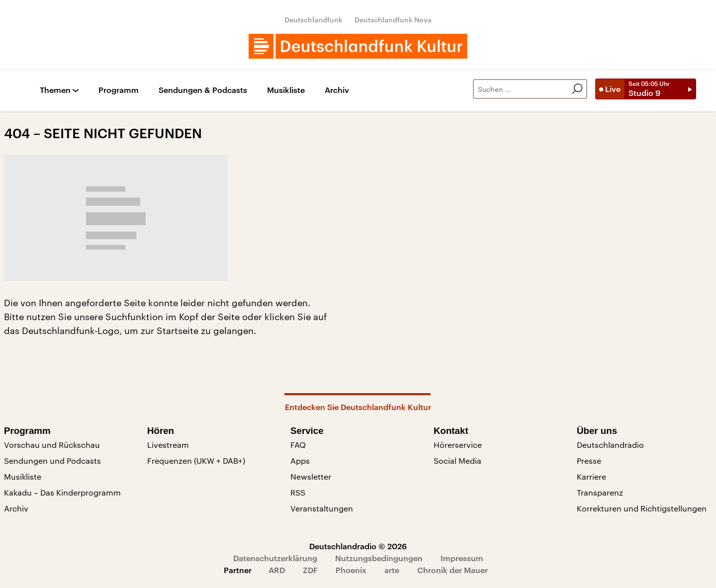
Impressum (462, 558)
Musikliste (286, 90)
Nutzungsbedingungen (379, 558)
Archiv (337, 90)
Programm (119, 90)
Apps (300, 461)
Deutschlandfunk (313, 20)
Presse (589, 461)
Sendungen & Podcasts (203, 90)
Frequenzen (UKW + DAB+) (196, 461)
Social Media (457, 461)
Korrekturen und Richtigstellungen (642, 508)
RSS (298, 492)
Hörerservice (458, 445)
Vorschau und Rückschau (52, 445)
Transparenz (600, 492)
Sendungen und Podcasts (52, 461)
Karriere (591, 476)
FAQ (298, 445)
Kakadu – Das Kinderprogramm (62, 492)
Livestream (168, 445)
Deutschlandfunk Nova (393, 20)
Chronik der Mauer (452, 570)
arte (392, 570)
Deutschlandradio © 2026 (358, 546)
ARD (277, 570)
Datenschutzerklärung (275, 558)
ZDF (310, 570)
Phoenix (351, 570)
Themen (55, 90)
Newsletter (311, 476)
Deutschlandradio (610, 445)
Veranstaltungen (322, 508)
